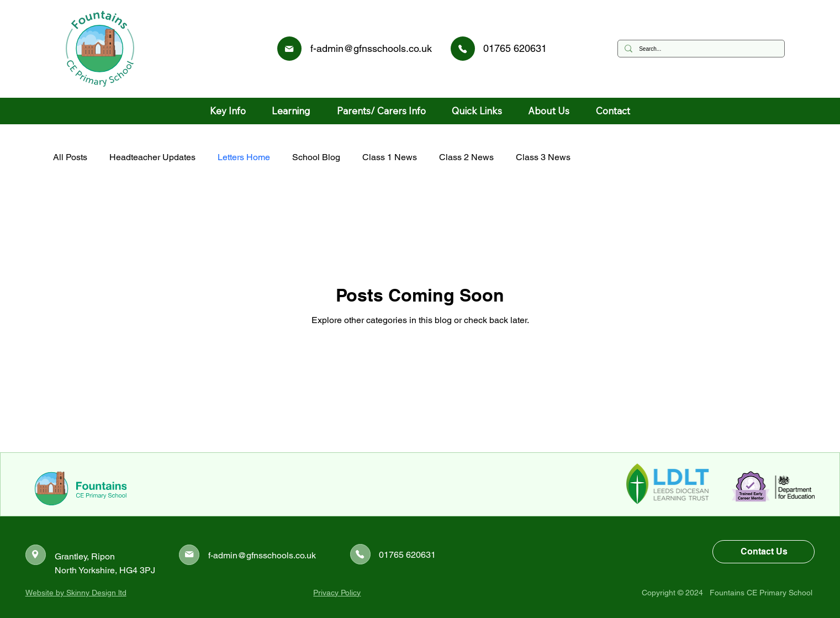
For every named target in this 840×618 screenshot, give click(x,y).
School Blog (316, 157)
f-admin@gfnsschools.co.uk (371, 48)
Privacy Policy (337, 593)
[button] (228, 111)
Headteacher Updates (152, 157)
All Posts (70, 157)
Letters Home (244, 157)
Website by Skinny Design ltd (76, 593)
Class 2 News (466, 157)
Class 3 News (543, 157)
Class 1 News (390, 157)
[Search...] (700, 49)
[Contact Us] (764, 552)
